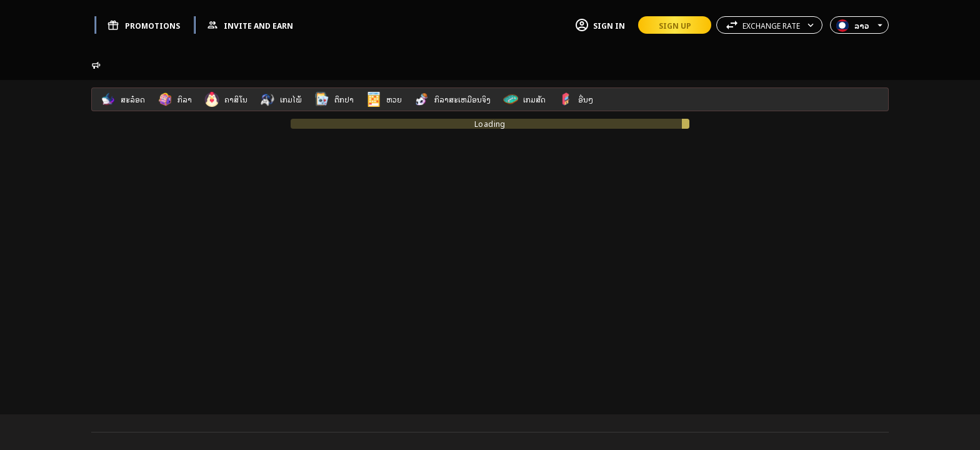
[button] (769, 25)
